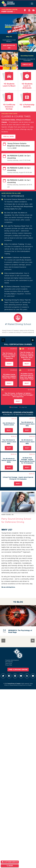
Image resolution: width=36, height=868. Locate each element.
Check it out (27, 65)
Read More (9, 79)
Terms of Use (9, 663)
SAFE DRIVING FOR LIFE (9, 47)
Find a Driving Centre (18, 670)
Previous (3, 340)
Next (33, 340)
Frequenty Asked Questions (12, 660)
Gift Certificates (9, 662)
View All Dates (8, 137)
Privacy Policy (9, 665)
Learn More (9, 101)
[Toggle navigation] (32, 4)
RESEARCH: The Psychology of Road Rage (20, 631)
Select (9, 364)
